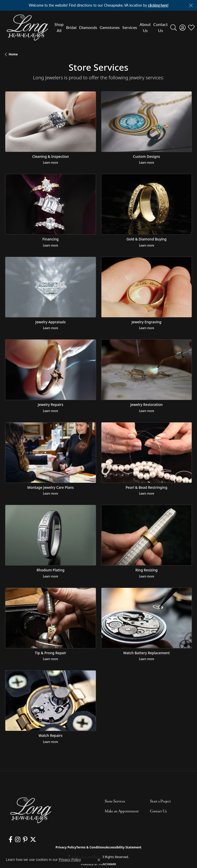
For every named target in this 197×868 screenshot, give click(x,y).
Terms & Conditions (91, 847)
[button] (173, 27)
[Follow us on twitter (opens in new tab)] (33, 840)
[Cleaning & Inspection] (51, 122)
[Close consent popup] (99, 860)
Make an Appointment (122, 811)
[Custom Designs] (147, 122)
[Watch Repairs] (51, 701)
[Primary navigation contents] (110, 27)
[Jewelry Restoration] (147, 370)
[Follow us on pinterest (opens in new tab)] (25, 840)
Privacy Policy (66, 847)
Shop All (59, 27)
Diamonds (88, 27)
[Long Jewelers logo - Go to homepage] (27, 27)
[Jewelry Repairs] (51, 370)
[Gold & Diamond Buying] (147, 204)
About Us (145, 27)
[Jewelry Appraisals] (51, 287)
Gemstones (110, 27)
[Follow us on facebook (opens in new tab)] (11, 840)
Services (130, 27)
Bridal (71, 27)
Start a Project (160, 801)
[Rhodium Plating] (51, 535)
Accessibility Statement (124, 847)
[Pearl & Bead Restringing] (147, 453)
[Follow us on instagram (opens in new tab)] (18, 840)
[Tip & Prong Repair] (51, 618)
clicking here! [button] (158, 5)
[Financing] (51, 204)
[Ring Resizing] (147, 535)
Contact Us (161, 27)
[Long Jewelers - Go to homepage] (31, 810)
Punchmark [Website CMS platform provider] (108, 864)
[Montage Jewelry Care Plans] (51, 453)
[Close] (191, 5)
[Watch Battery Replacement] (147, 618)
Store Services (115, 801)
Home (13, 54)
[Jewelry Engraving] (147, 287)
